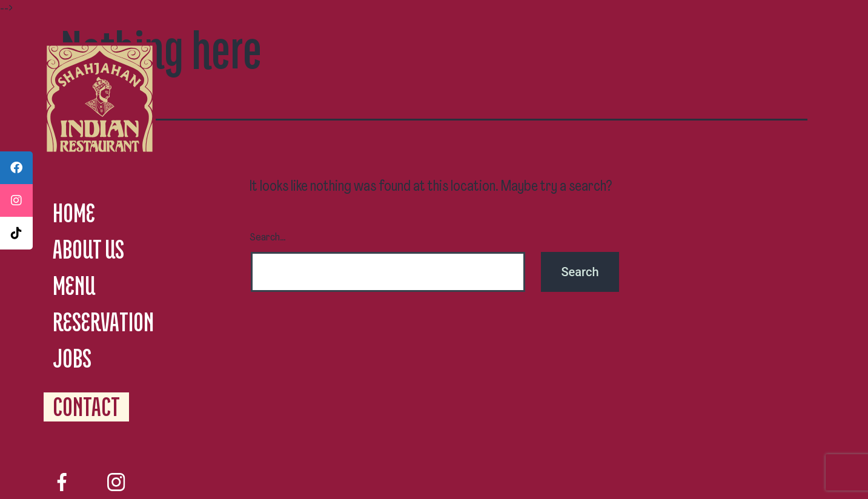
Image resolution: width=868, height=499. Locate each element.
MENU (74, 286)
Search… (268, 238)
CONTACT (86, 407)
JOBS (72, 358)
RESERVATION (103, 322)
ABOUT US (88, 249)
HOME (74, 213)
